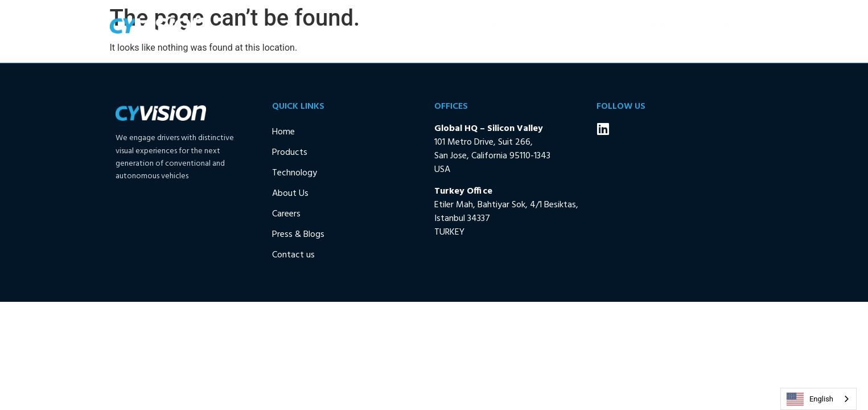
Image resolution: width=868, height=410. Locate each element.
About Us (581, 26)
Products (446, 26)
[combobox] (818, 399)
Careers (286, 214)
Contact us (726, 26)
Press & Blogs (654, 26)
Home (395, 26)
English (810, 399)
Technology (510, 26)
